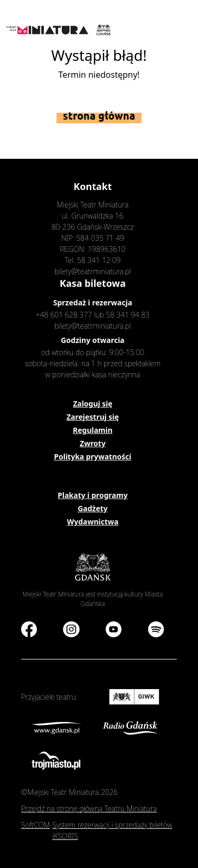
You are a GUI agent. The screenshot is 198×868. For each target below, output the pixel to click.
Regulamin (93, 430)
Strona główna (99, 116)
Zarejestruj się (93, 417)
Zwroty (93, 443)
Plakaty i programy (92, 495)
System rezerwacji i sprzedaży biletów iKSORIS (112, 830)
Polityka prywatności (92, 456)
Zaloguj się (93, 404)
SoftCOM (36, 825)
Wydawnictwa (93, 522)
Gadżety (93, 508)
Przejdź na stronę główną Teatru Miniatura (89, 808)
